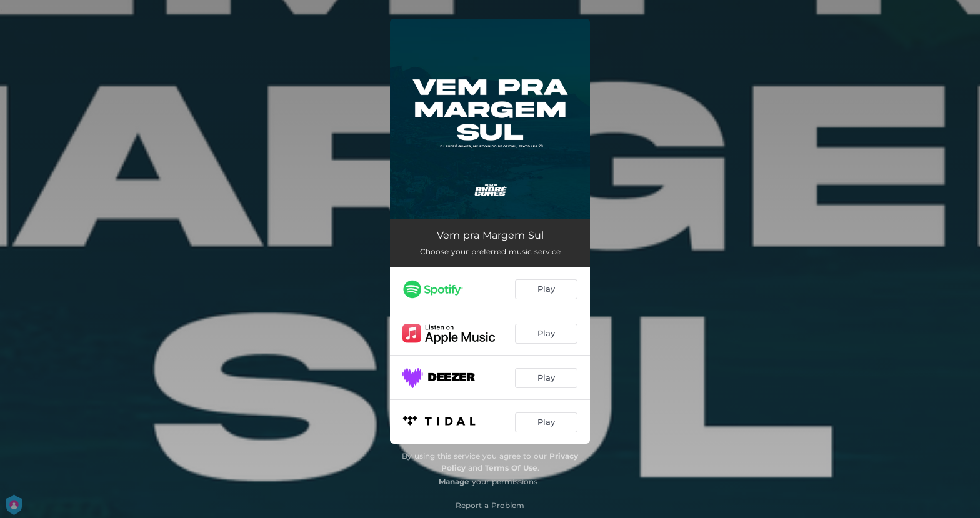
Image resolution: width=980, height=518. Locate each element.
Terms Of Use (511, 468)
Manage (454, 481)
